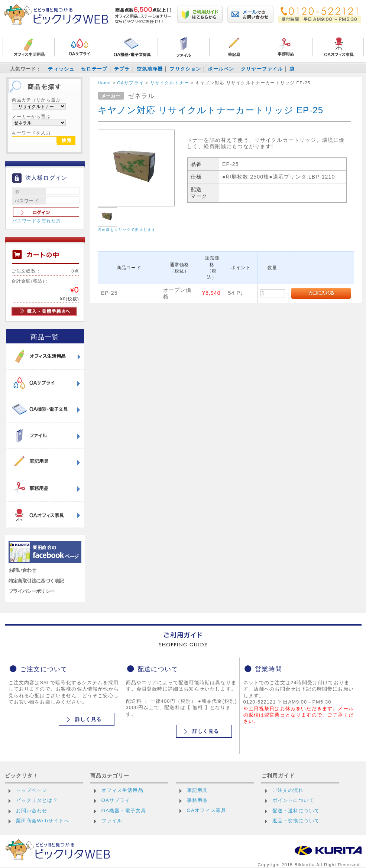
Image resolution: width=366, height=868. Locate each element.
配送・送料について (296, 811)
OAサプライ (116, 800)
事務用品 (197, 800)
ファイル (112, 821)
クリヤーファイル (262, 69)
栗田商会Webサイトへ (43, 821)
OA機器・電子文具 (124, 811)
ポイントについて (293, 800)
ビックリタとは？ (37, 800)
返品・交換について (296, 821)
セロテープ (94, 69)
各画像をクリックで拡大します (127, 230)
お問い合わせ (22, 570)
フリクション (185, 69)
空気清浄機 (150, 69)
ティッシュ (61, 69)
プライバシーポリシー (32, 591)
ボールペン (221, 69)
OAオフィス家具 (207, 810)
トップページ (32, 790)
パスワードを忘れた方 (37, 221)
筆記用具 (197, 790)
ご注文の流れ (288, 790)
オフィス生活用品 (122, 790)
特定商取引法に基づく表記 (36, 581)
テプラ (122, 69)
